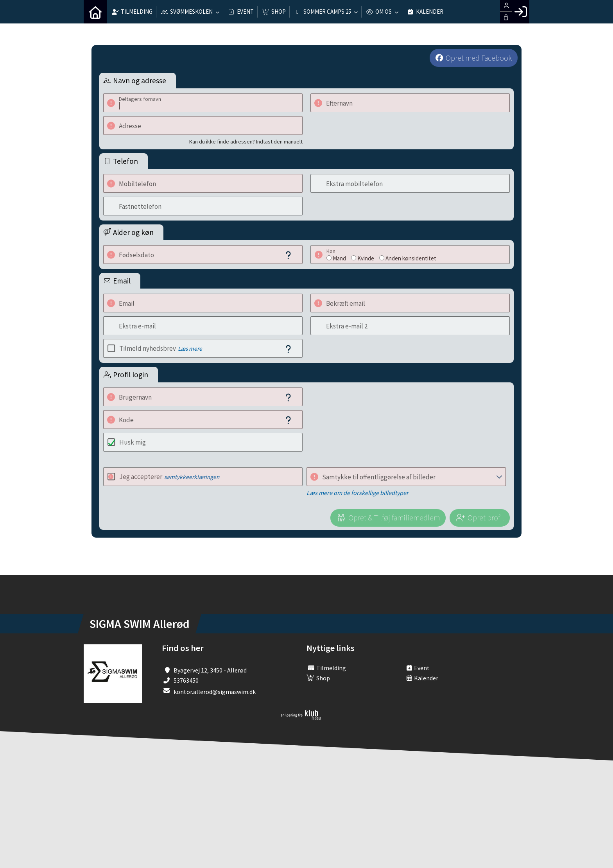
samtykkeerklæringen (192, 477)
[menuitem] (95, 12)
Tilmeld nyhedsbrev (161, 348)
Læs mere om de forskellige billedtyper (358, 493)
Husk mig (133, 442)
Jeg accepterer (169, 477)
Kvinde (366, 258)
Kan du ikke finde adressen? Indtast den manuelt (246, 142)
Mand (339, 258)
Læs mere (190, 349)
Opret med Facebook (479, 58)
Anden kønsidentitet (411, 258)
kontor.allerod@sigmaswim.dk (215, 692)
